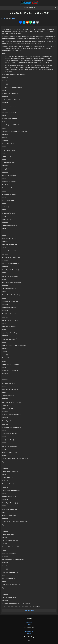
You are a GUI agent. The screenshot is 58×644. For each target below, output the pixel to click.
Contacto (29, 633)
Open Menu (2, 8)
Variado (29, 624)
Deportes (3, 18)
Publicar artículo (29, 8)
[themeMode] (56, 8)
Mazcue (14, 18)
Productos (29, 622)
